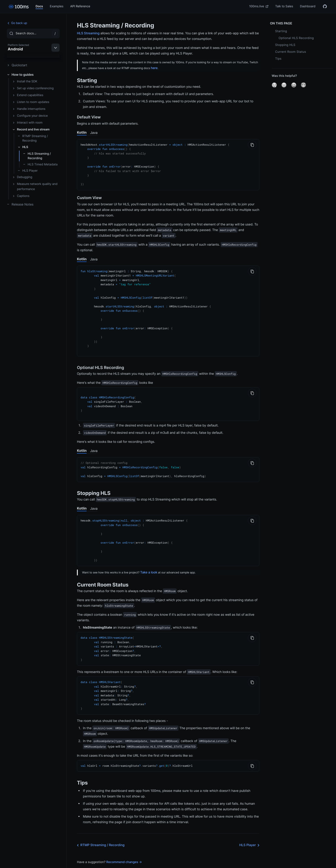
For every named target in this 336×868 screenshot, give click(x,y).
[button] (274, 85)
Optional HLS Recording (296, 38)
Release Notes (20, 204)
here (154, 68)
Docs (39, 6)
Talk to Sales (284, 6)
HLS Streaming (88, 33)
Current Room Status (291, 52)
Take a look (149, 562)
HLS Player (28, 171)
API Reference (80, 6)
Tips (278, 59)
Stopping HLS (285, 45)
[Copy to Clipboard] (252, 145)
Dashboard (308, 6)
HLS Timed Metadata (40, 164)
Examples (56, 6)
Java (94, 133)
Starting (281, 31)
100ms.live (259, 6)
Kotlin (82, 132)
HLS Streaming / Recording (37, 156)
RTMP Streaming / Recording (33, 138)
